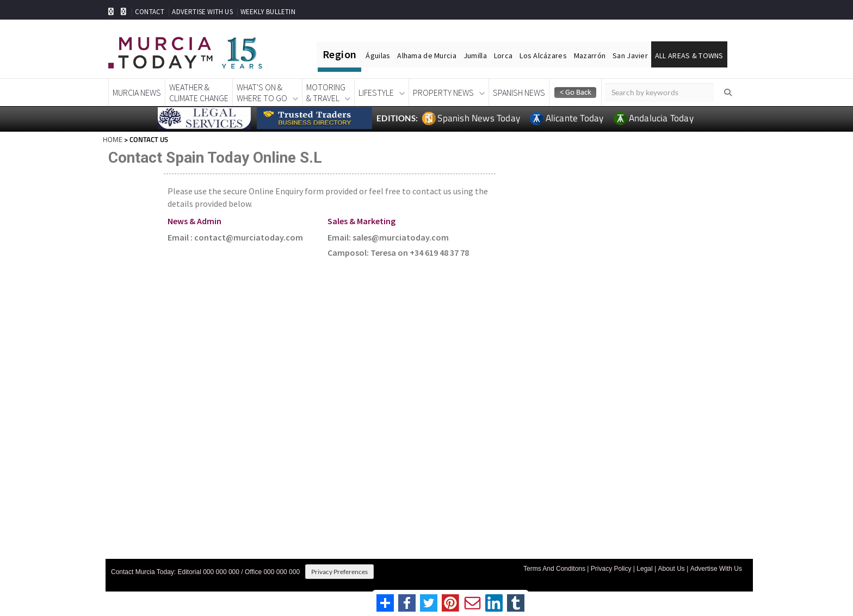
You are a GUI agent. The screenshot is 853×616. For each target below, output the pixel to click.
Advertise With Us (716, 569)
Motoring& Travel (326, 93)
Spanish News (519, 93)
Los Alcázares (543, 56)
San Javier (630, 56)
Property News (443, 93)
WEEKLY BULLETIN (268, 12)
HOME (113, 139)
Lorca (503, 56)
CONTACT (150, 12)
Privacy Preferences (339, 572)
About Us (671, 569)
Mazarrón (590, 56)
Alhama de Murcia (426, 56)
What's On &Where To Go (262, 93)
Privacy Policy (611, 569)
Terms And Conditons (554, 569)
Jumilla (475, 56)
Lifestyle (376, 93)
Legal (644, 569)
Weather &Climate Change (199, 93)
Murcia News (137, 93)
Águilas (378, 56)
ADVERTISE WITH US (202, 12)
